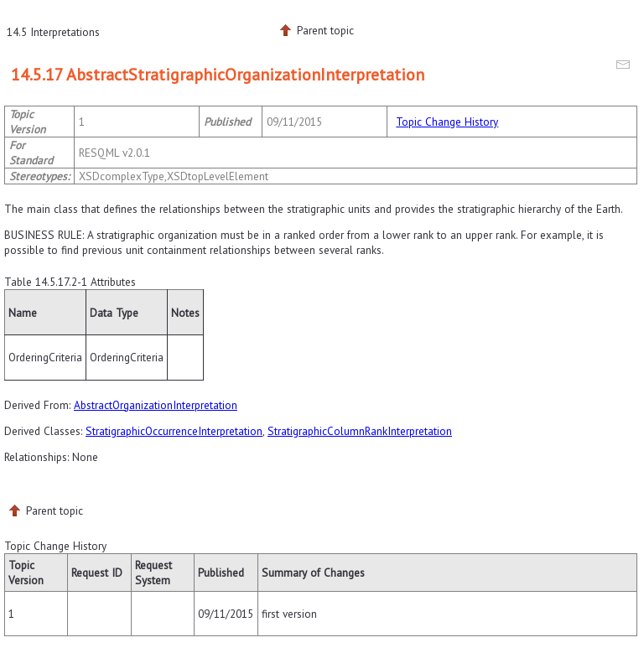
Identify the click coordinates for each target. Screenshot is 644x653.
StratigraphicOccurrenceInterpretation (174, 431)
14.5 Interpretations (53, 32)
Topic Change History (447, 122)
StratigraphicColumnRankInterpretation (360, 431)
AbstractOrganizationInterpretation (156, 405)
